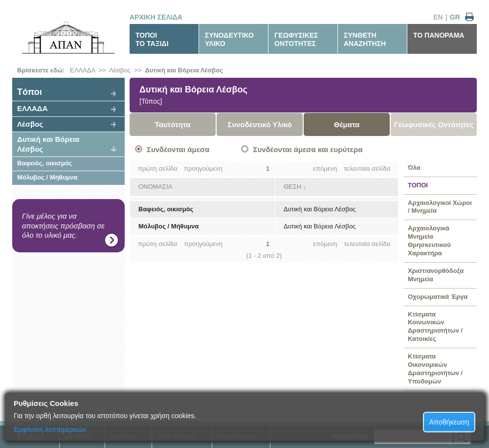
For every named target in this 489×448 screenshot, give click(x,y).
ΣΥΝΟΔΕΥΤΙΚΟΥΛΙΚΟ (229, 39)
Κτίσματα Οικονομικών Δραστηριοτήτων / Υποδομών (435, 369)
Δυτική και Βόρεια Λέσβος (184, 70)
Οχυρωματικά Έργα (438, 297)
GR (455, 17)
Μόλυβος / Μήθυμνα (47, 177)
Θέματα (347, 124)
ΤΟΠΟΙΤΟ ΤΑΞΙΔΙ (152, 39)
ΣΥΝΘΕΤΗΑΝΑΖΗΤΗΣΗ (365, 39)
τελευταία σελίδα (367, 168)
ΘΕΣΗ (292, 187)
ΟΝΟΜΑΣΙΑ (155, 187)
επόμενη (325, 168)
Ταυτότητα (173, 124)
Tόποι (30, 92)
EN (438, 17)
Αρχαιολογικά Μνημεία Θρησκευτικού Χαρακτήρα (429, 241)
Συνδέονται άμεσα (178, 149)
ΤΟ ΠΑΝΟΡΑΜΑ (439, 35)
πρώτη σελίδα (157, 168)
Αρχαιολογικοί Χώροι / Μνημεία (440, 207)
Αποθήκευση (449, 422)
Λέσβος (120, 70)
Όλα (414, 168)
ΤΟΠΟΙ (418, 185)
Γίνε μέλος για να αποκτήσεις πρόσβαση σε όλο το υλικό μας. (63, 225)
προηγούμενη (203, 168)
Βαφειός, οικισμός (44, 163)
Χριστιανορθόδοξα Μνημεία (436, 275)
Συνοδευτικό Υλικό (260, 124)
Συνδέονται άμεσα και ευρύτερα (308, 149)
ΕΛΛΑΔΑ (82, 70)
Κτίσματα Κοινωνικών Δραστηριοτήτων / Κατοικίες (435, 327)
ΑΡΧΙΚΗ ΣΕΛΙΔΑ (156, 17)
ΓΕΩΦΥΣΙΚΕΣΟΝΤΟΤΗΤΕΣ (296, 39)
